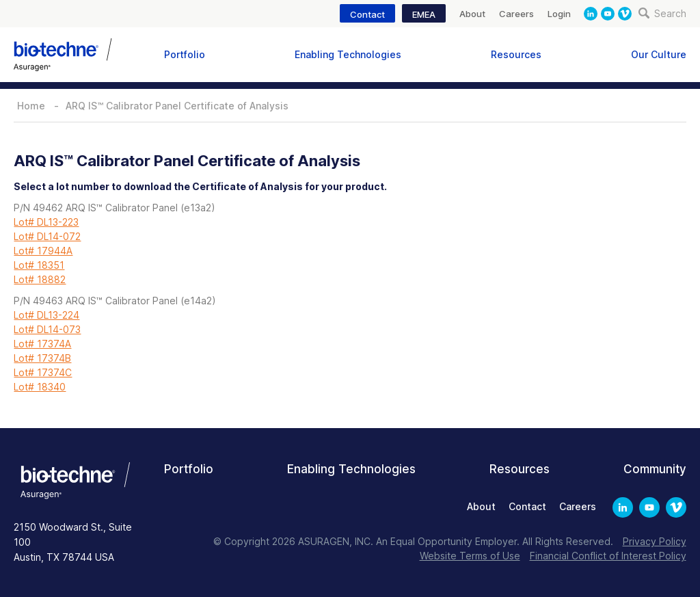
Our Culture (659, 54)
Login (559, 14)
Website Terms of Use (470, 556)
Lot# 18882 (40, 279)
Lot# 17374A (42, 344)
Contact (367, 14)
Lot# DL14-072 (47, 236)
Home (31, 106)
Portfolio (185, 54)
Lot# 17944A (43, 251)
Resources (516, 54)
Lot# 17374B (42, 358)
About (472, 14)
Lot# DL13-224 (46, 315)
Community (655, 469)
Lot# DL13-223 (46, 222)
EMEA (424, 14)
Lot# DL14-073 (47, 329)
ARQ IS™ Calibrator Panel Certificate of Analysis (177, 106)
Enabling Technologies (348, 54)
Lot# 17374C (43, 372)
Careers (516, 14)
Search (662, 13)
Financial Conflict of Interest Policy (608, 556)
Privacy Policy (655, 541)
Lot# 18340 (40, 387)
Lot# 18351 (39, 265)
